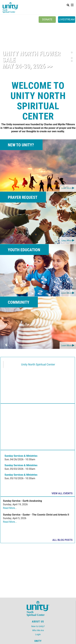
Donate (47, 19)
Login (38, 634)
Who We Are (38, 630)
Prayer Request (23, 197)
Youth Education (24, 250)
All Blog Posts (62, 540)
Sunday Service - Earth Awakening (22, 501)
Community (19, 302)
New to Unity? (21, 145)
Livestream (67, 19)
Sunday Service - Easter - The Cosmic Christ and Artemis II (36, 515)
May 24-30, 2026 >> (27, 66)
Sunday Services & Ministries (21, 456)
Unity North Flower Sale (31, 57)
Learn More (66, 188)
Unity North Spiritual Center (38, 364)
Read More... (10, 508)
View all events (62, 493)
